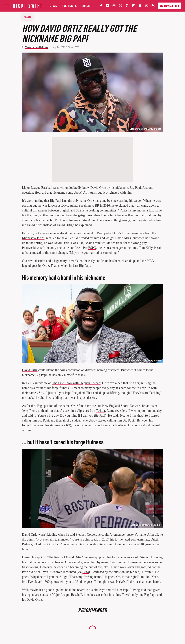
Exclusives (69, 6)
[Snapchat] (140, 6)
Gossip (86, 6)
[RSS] (153, 6)
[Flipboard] (134, 6)
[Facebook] (101, 6)
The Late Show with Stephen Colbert (76, 383)
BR (97, 206)
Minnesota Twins (33, 238)
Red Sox (130, 539)
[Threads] (147, 6)
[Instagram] (114, 6)
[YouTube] (107, 6)
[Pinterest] (127, 6)
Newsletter (169, 6)
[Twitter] (121, 6)
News (53, 6)
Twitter (101, 411)
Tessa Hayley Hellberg (37, 47)
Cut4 (86, 572)
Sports (28, 17)
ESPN (92, 248)
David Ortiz (30, 370)
